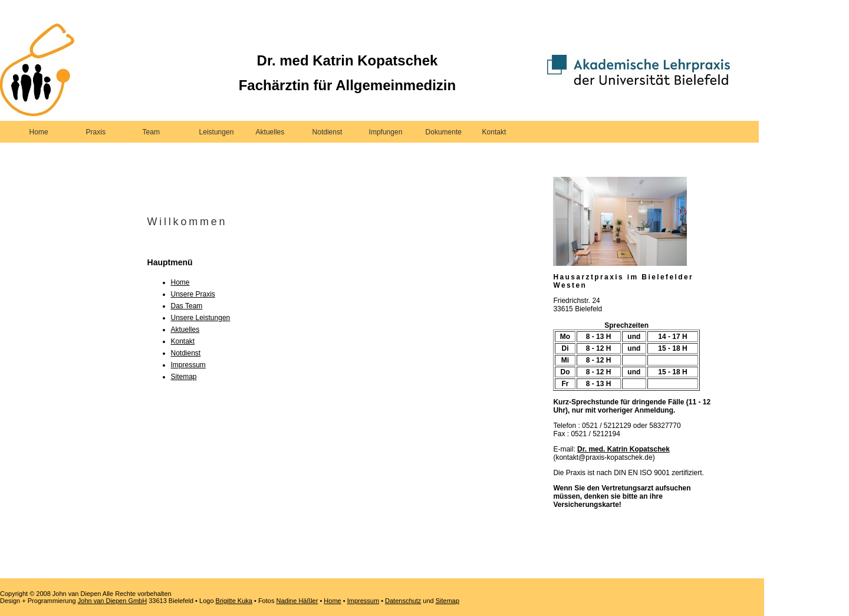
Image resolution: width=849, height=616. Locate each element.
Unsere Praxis (193, 294)
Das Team (187, 306)
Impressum (188, 365)
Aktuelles (270, 132)
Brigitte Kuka (234, 601)
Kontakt (494, 132)
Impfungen (386, 132)
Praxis (96, 132)
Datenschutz (403, 601)
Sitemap (184, 377)
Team (151, 132)
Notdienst (328, 132)
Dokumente (444, 132)
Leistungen (217, 132)
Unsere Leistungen (201, 318)
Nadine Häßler (297, 601)
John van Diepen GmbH (112, 601)
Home (39, 132)
